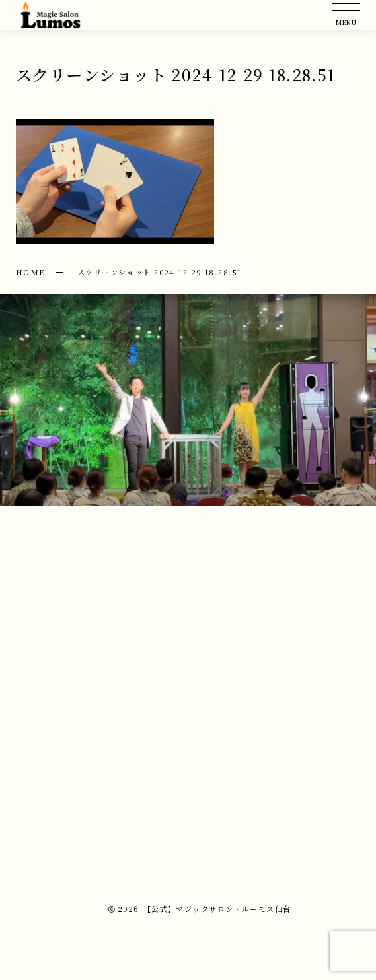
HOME (31, 272)
